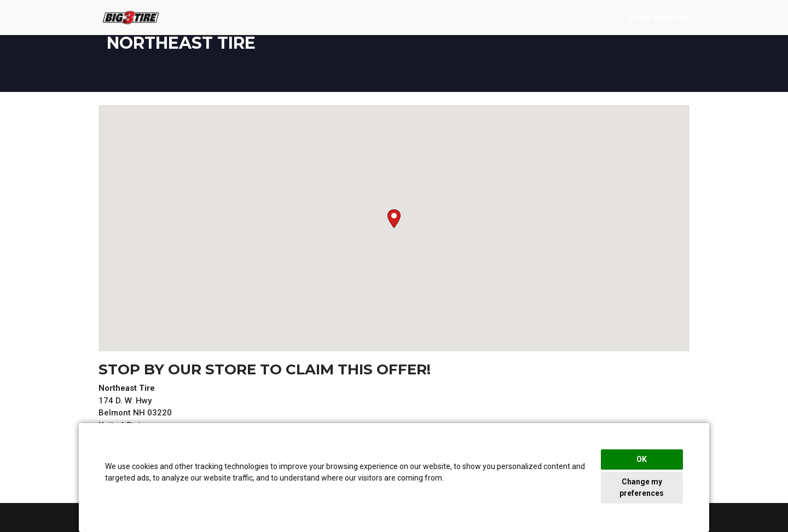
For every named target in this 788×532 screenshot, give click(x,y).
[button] (394, 219)
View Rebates (659, 18)
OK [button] (642, 459)
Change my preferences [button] (642, 487)
